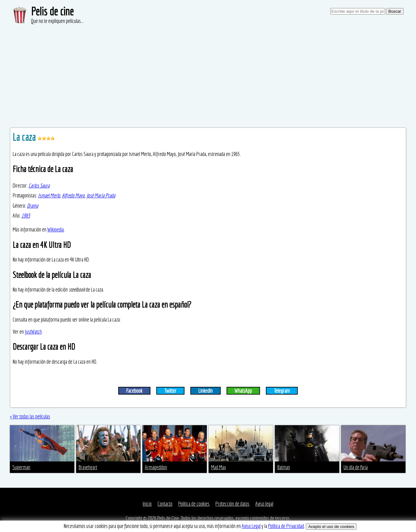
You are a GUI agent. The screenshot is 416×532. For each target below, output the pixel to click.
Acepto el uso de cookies (331, 527)
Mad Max (219, 467)
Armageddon (156, 467)
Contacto (165, 504)
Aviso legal (264, 504)
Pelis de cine (52, 11)
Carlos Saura (39, 186)
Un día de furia (356, 467)
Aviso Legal (251, 526)
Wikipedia (56, 229)
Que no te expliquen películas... (57, 21)
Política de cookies (194, 504)
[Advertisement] (208, 71)
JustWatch (33, 332)
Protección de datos (232, 504)
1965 (26, 216)
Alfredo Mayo (73, 195)
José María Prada (101, 195)
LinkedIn (206, 391)
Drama (32, 206)
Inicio (147, 504)
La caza (25, 137)
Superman (21, 467)
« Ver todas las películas (30, 416)
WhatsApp (243, 391)
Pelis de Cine (168, 518)
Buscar (395, 11)
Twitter (170, 391)
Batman (284, 467)
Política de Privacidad (286, 526)
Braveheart (88, 467)
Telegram (282, 391)
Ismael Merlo (49, 195)
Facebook (134, 391)
